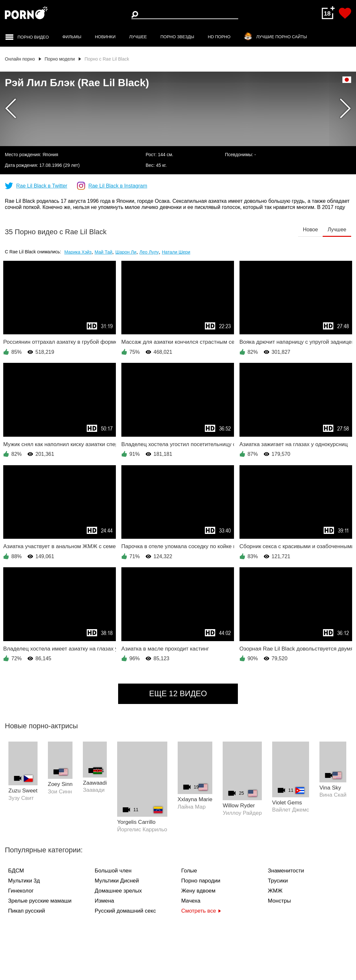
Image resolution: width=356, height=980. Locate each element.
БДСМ (16, 871)
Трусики (278, 881)
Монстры (279, 901)
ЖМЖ (275, 891)
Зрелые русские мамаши (40, 901)
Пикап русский (27, 911)
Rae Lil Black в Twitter (42, 186)
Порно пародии (201, 881)
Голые (189, 871)
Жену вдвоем (198, 891)
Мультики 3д (24, 881)
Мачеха (191, 901)
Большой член (113, 871)
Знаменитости (286, 871)
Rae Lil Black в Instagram (118, 186)
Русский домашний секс (125, 911)
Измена (105, 901)
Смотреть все (201, 911)
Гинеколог (21, 891)
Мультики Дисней (117, 881)
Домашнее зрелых (118, 891)
